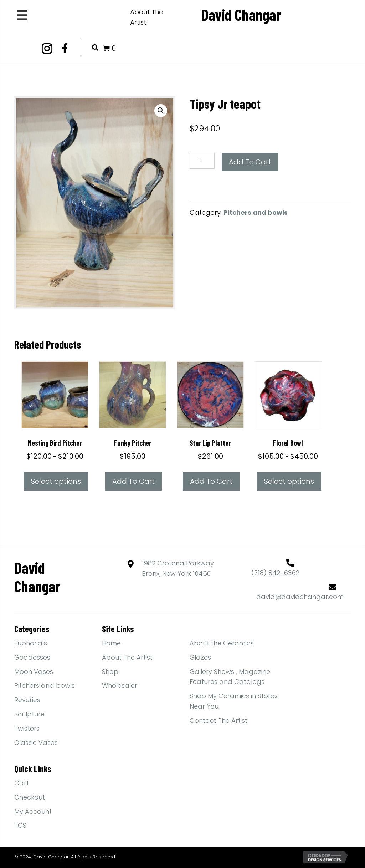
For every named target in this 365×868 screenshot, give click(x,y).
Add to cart (250, 162)
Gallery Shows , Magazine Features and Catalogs (230, 677)
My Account (33, 811)
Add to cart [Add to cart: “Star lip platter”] (211, 481)
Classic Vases (36, 743)
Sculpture (29, 714)
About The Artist (127, 657)
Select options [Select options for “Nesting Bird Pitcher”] (56, 481)
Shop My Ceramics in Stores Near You (234, 701)
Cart (22, 783)
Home (111, 643)
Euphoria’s (31, 643)
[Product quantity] (202, 161)
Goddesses (32, 657)
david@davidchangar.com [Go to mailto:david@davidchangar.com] (300, 597)
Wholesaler (120, 686)
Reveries (27, 700)
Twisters (27, 728)
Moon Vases (34, 672)
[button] (47, 49)
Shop (110, 672)
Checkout (30, 797)
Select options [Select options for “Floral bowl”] (289, 481)
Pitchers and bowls (256, 212)
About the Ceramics (222, 643)
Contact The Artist (219, 720)
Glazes (200, 657)
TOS (20, 825)
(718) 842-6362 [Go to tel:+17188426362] (275, 573)
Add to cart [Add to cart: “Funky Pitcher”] (133, 481)
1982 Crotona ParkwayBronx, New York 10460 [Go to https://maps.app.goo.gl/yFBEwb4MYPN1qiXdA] (178, 568)
